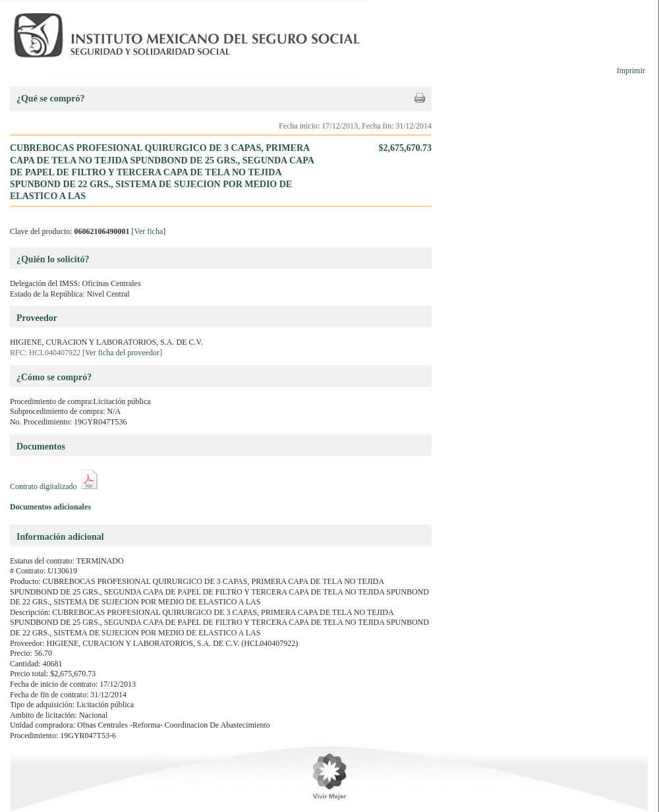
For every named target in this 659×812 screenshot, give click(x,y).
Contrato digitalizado (43, 486)
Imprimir (631, 71)
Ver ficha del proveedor (122, 353)
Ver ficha (149, 231)
